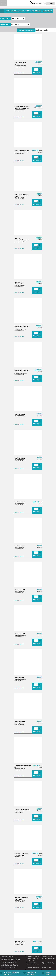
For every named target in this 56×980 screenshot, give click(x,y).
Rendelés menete (49, 973)
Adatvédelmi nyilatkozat (32, 973)
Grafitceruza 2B (20, 634)
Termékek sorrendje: (26, 30)
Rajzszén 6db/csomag (22, 150)
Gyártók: (5, 19)
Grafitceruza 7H (20, 941)
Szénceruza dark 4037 (22, 810)
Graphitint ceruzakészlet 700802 (22, 239)
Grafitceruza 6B (20, 458)
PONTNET (45, 965)
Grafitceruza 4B (20, 546)
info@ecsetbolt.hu (13, 960)
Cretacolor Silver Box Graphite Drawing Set (22, 107)
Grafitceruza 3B (20, 590)
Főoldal (10, 11)
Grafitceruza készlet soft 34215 (21, 898)
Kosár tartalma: (42, 3)
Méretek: (5, 24)
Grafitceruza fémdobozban (19, 283)
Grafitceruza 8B (20, 414)
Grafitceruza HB (20, 722)
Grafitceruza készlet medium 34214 (21, 854)
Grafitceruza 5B (20, 502)
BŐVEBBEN (19, 73)
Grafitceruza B (20, 678)
